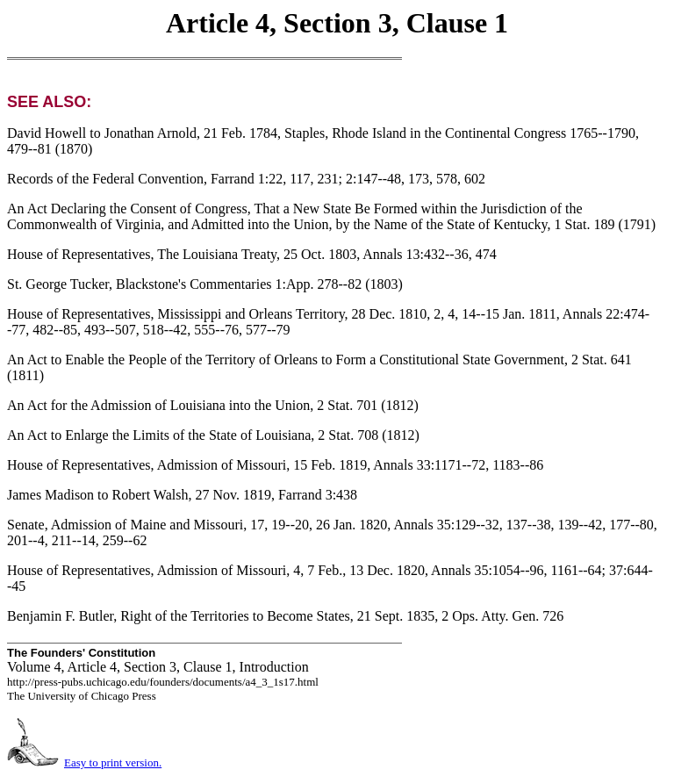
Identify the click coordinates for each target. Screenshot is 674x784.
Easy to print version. (113, 762)
